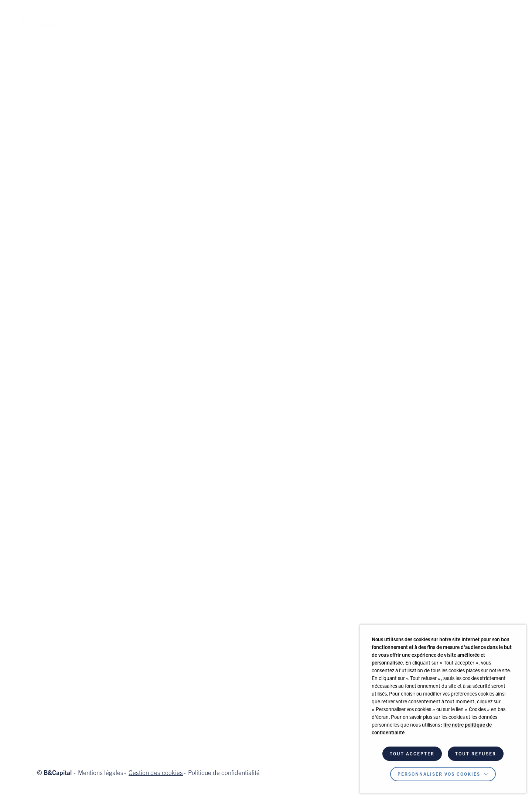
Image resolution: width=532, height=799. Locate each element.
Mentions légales (101, 774)
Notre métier (105, 18)
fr (513, 23)
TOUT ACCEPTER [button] (412, 754)
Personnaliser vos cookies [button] (439, 775)
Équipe (146, 18)
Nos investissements (199, 18)
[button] (374, 18)
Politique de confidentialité (224, 774)
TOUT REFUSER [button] (476, 754)
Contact (298, 18)
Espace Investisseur (454, 19)
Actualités (259, 18)
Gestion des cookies (156, 774)
